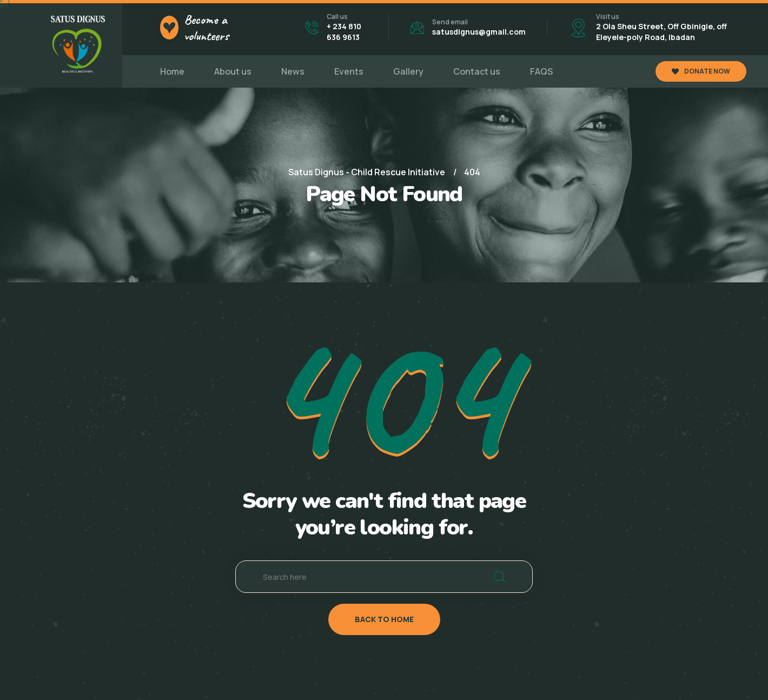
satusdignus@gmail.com (479, 32)
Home (172, 71)
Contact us (477, 71)
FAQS (541, 71)
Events (349, 71)
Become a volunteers (206, 28)
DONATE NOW (701, 71)
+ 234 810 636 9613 (344, 32)
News (293, 71)
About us (233, 71)
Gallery (408, 71)
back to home (384, 619)
